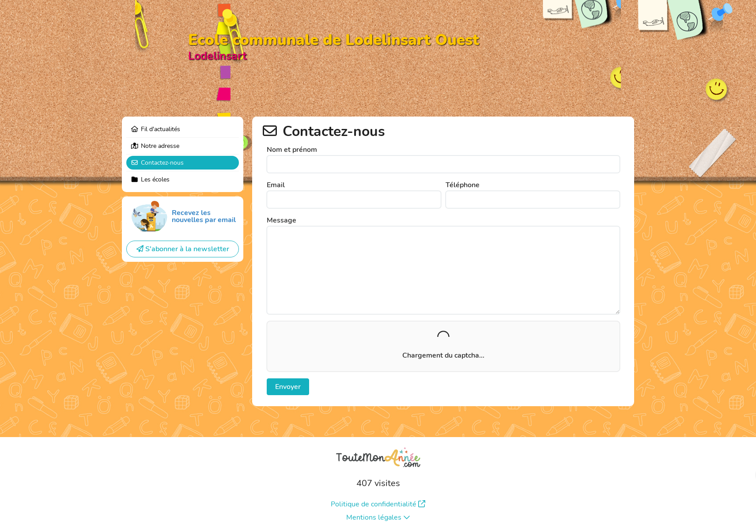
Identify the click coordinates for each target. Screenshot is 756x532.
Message (282, 220)
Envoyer (288, 387)
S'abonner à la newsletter (183, 249)
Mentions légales (378, 517)
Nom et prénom (292, 150)
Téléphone (463, 185)
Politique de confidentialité (378, 504)
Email (276, 185)
